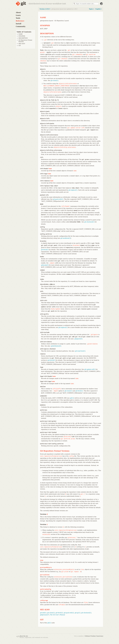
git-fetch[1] (45, 250)
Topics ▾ (92, 9)
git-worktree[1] (66, 238)
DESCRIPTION (23, 38)
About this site (24, 636)
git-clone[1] (54, 81)
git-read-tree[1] (80, 351)
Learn (18, 15)
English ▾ (98, 9)
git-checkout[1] (89, 222)
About (18, 13)
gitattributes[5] (56, 346)
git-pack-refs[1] (58, 199)
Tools (18, 18)
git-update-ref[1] (90, 369)
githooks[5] (45, 265)
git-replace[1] (73, 190)
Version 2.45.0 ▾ (45, 9)
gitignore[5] (78, 339)
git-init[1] (43, 613)
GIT (20, 46)
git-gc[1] (78, 613)
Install (19, 24)
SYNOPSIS (22, 36)
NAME (21, 34)
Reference (20, 21)
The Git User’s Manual (57, 615)
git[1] (72, 398)
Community (21, 26)
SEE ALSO (22, 44)
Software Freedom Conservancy (94, 636)
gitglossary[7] (45, 615)
